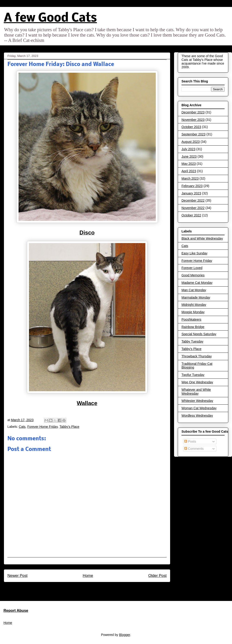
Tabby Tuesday (192, 341)
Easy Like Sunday (194, 253)
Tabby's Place (69, 427)
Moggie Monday (193, 312)
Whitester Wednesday (197, 401)
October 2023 (191, 127)
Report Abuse (16, 610)
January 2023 (191, 193)
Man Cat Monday (194, 290)
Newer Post (17, 576)
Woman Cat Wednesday (199, 408)
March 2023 (190, 178)
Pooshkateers (191, 319)
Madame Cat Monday (197, 283)
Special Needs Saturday (199, 334)
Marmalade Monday (196, 297)
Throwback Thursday (197, 356)
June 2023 (189, 156)
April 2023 (189, 171)
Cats (22, 427)
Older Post (157, 576)
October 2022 (191, 215)
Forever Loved (192, 268)
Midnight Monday (194, 305)
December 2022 (193, 200)
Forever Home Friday (43, 427)
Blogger (125, 635)
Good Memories (193, 275)
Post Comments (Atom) (97, 588)
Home (88, 576)
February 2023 (192, 186)
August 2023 (191, 142)
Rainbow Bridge (193, 327)
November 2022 (193, 208)
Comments (194, 449)
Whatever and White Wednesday (196, 392)
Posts (190, 441)
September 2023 (194, 134)
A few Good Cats (50, 18)
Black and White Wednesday (202, 238)
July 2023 (188, 149)
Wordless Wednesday (197, 416)
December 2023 (193, 112)
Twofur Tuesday (193, 375)
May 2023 (189, 164)
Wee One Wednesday (197, 382)
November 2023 (193, 120)
